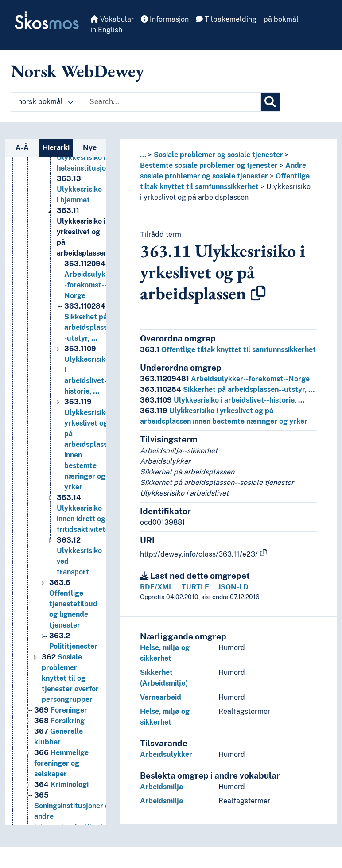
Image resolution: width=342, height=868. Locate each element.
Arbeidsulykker (166, 754)
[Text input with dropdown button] (172, 102)
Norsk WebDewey (77, 71)
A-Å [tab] (22, 148)
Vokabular (112, 19)
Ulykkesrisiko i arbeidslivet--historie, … (222, 400)
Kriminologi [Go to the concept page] (61, 798)
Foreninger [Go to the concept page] (61, 723)
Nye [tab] (90, 148)
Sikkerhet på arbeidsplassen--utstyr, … (227, 389)
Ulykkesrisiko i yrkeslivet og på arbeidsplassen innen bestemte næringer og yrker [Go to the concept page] (90, 458)
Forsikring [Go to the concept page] (59, 734)
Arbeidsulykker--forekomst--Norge (225, 379)
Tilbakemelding (226, 19)
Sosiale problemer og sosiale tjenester (218, 155)
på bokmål (281, 19)
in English (106, 30)
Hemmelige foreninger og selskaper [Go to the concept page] (61, 777)
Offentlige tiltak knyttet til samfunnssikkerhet (228, 350)
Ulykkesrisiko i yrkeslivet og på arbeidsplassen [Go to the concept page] (82, 245)
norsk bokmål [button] (46, 102)
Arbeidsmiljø (162, 787)
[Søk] (270, 102)
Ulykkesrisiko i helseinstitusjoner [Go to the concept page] (87, 171)
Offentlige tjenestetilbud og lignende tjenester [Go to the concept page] (73, 617)
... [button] (143, 155)
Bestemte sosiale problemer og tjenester (209, 165)
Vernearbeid (161, 697)
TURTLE (195, 587)
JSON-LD (233, 587)
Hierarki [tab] (56, 148)
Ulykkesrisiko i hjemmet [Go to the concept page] (79, 203)
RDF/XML (156, 587)
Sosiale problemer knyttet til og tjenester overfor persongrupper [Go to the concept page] (70, 692)
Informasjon (165, 19)
